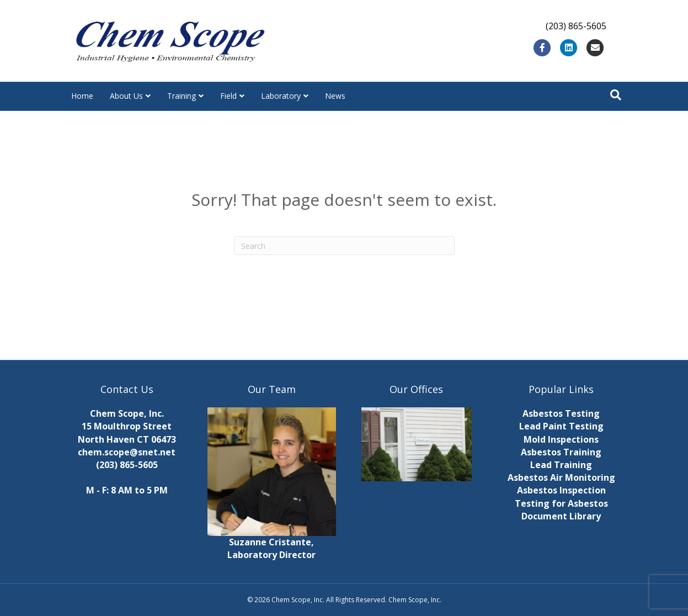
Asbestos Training (561, 452)
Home (82, 96)
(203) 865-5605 (127, 465)
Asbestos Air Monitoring (561, 477)
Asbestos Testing (561, 413)
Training (182, 96)
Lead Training (561, 465)
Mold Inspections (561, 439)
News (335, 96)
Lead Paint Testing (561, 426)
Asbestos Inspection (561, 490)
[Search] (616, 95)
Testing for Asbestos (561, 503)
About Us (126, 96)
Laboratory (281, 96)
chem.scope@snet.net (127, 452)
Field (228, 96)
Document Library (561, 516)
